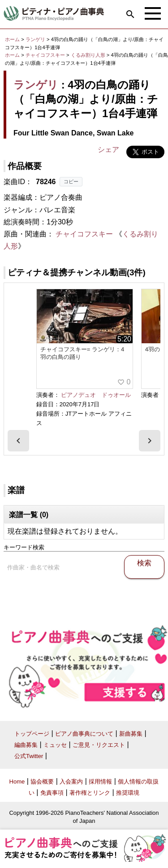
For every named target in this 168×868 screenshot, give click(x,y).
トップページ (32, 734)
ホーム (12, 39)
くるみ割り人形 (89, 55)
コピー (71, 181)
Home (17, 782)
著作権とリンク (90, 793)
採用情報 (100, 782)
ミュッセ (55, 745)
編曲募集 (26, 745)
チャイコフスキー (45, 55)
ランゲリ (35, 39)
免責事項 (52, 793)
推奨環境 (128, 793)
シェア (108, 150)
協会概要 (42, 782)
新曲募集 (131, 734)
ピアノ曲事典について (84, 734)
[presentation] (18, 441)
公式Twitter (29, 756)
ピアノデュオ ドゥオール (96, 395)
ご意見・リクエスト (99, 745)
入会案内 (71, 782)
